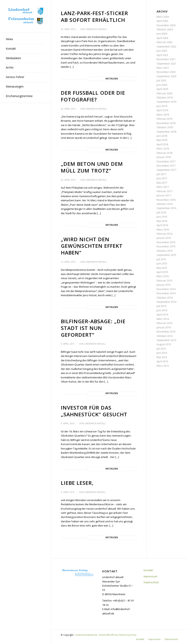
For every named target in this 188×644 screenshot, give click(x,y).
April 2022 (162, 55)
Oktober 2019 (165, 97)
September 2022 (166, 46)
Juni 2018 (162, 136)
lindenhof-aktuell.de (86, 635)
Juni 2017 (162, 178)
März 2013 (163, 366)
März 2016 (163, 229)
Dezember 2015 (166, 242)
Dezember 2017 (166, 161)
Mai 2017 (162, 183)
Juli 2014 (161, 306)
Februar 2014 (164, 323)
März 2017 (163, 187)
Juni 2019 (162, 106)
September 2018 (166, 132)
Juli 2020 (161, 80)
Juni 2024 (162, 34)
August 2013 (164, 344)
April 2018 (162, 144)
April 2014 (162, 314)
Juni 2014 (162, 310)
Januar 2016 (164, 238)
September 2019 (166, 102)
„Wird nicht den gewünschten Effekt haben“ (92, 246)
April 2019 (162, 110)
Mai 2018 (162, 140)
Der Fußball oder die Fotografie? (93, 96)
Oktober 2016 (165, 204)
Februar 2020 (164, 93)
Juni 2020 (162, 85)
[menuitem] (25, 39)
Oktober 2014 (165, 298)
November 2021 (166, 59)
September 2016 (166, 208)
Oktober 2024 (165, 29)
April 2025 (162, 21)
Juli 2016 (161, 212)
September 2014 (166, 302)
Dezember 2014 (166, 289)
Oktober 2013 (165, 336)
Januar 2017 (164, 195)
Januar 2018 (164, 157)
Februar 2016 (164, 234)
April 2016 (162, 225)
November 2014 (166, 293)
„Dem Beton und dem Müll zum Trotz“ (92, 167)
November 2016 (166, 200)
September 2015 (166, 255)
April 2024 (162, 38)
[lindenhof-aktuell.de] (25, 16)
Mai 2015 (162, 268)
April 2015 (162, 272)
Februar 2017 (164, 191)
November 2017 (166, 166)
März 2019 (163, 115)
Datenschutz (151, 582)
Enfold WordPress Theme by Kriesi (118, 635)
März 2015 (163, 276)
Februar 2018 (164, 153)
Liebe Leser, (77, 483)
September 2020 (166, 76)
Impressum (150, 576)
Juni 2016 (162, 217)
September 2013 (166, 340)
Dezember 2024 (166, 25)
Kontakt (148, 570)
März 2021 (163, 68)
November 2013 (166, 332)
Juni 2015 (162, 263)
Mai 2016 (162, 221)
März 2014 (163, 319)
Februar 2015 (164, 281)
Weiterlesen (112, 79)
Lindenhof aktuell (96, 29)
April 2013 (162, 361)
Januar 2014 (164, 327)
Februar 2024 (164, 42)
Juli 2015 (161, 259)
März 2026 (163, 17)
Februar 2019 (164, 119)
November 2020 (166, 72)
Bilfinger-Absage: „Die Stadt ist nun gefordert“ (93, 328)
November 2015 (166, 246)
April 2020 (162, 89)
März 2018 (163, 148)
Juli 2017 (161, 174)
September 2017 (166, 170)
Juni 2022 (162, 51)
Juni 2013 (162, 353)
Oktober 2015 (165, 251)
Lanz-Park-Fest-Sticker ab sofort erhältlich (94, 16)
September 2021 (166, 64)
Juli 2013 (161, 349)
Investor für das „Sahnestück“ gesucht (94, 411)
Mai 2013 (162, 357)
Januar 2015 (164, 285)
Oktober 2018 (165, 127)
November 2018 (166, 123)
